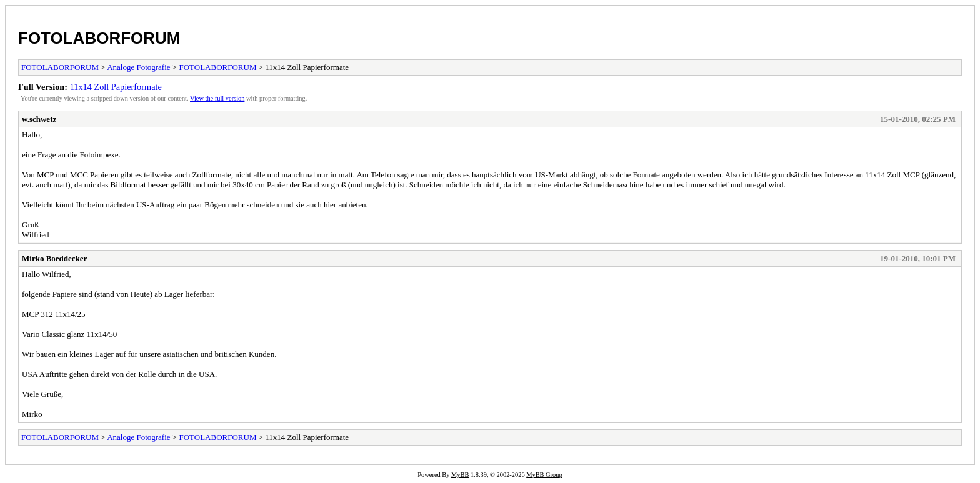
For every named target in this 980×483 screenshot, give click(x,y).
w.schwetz (39, 119)
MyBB (460, 475)
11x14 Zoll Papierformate (116, 87)
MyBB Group (544, 475)
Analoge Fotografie (138, 67)
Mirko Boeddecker (54, 258)
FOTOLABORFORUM (99, 38)
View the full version (217, 98)
